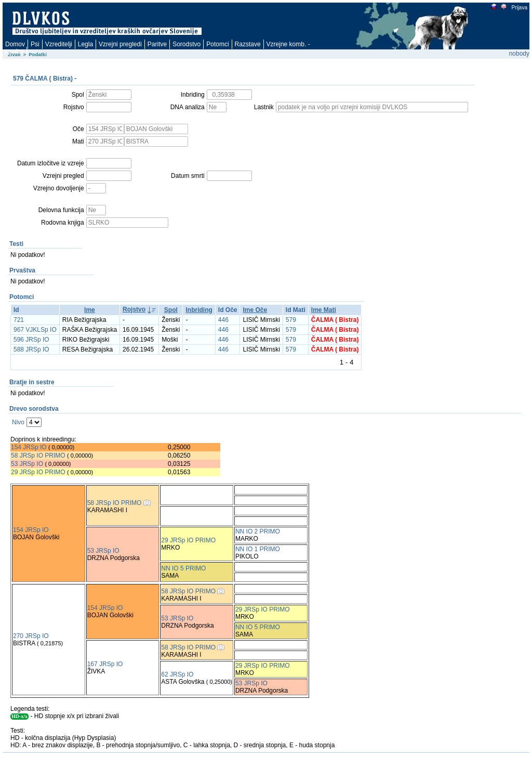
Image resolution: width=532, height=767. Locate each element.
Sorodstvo (187, 44)
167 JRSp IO (105, 664)
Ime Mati (324, 310)
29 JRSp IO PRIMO (39, 472)
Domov (15, 44)
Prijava (519, 8)
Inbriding (199, 310)
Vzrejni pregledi (120, 44)
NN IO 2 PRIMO (258, 531)
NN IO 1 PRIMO (258, 549)
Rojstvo (134, 309)
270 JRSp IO (31, 636)
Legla (85, 44)
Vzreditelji (59, 44)
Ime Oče (255, 310)
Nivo (18, 422)
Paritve (157, 44)
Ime (90, 310)
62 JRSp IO (177, 674)
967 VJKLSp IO (35, 330)
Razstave (248, 44)
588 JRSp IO (31, 349)
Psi (35, 44)
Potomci (217, 44)
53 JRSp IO (27, 464)
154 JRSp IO (29, 447)
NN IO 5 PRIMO (183, 568)
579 (291, 320)
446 (223, 320)
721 (19, 320)
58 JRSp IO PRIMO (38, 456)
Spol (171, 310)
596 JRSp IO (31, 340)
